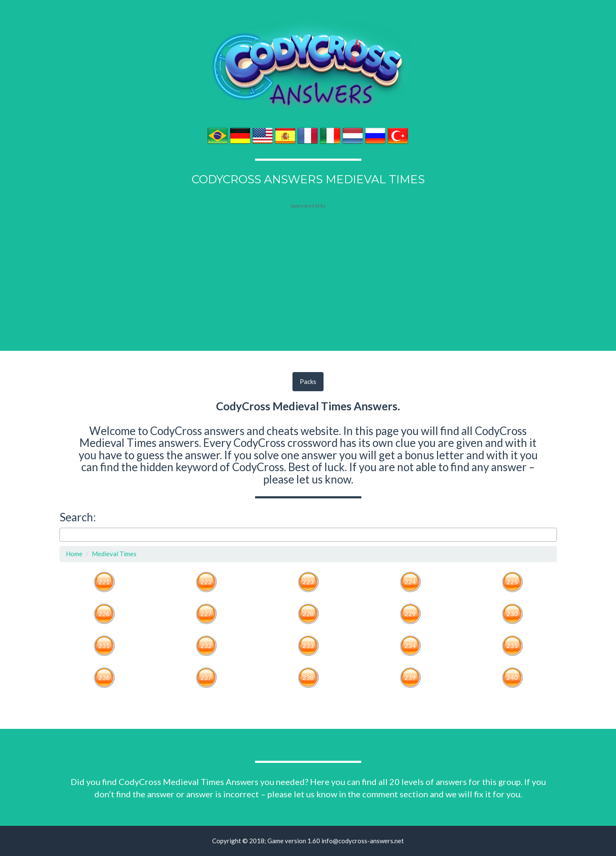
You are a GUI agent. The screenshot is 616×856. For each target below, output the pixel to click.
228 (308, 614)
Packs (308, 381)
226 (104, 614)
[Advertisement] (308, 262)
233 (308, 646)
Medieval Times (114, 554)
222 (206, 582)
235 (512, 646)
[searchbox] (64, 535)
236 (104, 677)
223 (308, 582)
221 (104, 582)
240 (512, 677)
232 (206, 646)
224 (410, 582)
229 (410, 614)
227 (206, 614)
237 (206, 677)
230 (512, 614)
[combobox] (308, 535)
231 (104, 646)
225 (512, 582)
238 (308, 677)
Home (74, 554)
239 (410, 677)
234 (410, 646)
